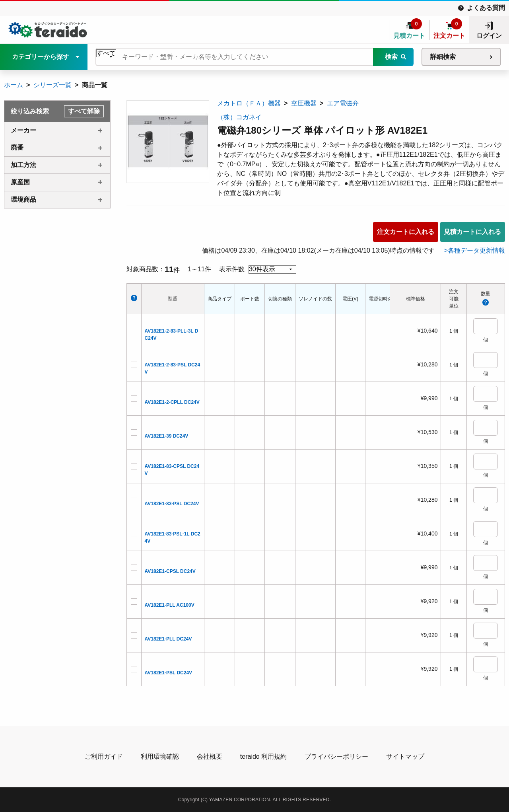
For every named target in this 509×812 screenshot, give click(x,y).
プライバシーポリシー (336, 757)
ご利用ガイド (104, 757)
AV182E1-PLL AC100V (170, 605)
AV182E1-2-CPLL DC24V (172, 402)
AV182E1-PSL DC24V (169, 673)
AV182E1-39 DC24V (167, 436)
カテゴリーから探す (41, 57)
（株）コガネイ (239, 117)
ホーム (14, 85)
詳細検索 (443, 57)
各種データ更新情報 (476, 250)
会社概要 (210, 757)
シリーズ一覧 (52, 85)
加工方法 (23, 165)
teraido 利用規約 (263, 757)
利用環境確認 (160, 757)
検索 (391, 57)
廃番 (17, 147)
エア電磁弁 (343, 103)
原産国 (20, 182)
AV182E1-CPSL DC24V (170, 571)
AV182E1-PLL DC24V (168, 639)
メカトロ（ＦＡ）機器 (249, 103)
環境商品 (23, 200)
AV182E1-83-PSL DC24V (172, 504)
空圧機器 (304, 103)
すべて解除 (84, 111)
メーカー (23, 130)
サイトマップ (405, 757)
